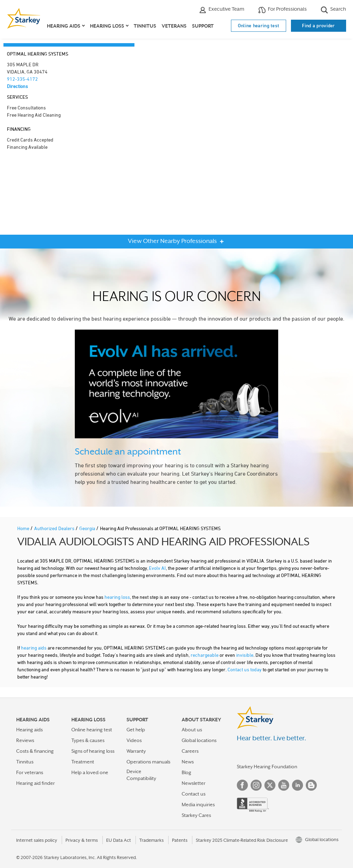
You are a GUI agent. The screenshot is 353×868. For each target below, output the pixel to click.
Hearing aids (29, 730)
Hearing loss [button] (107, 26)
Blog (186, 772)
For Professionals (283, 10)
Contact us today (245, 669)
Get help (136, 730)
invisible (245, 655)
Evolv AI (157, 568)
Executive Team (222, 10)
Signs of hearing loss (93, 751)
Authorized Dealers (55, 528)
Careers (190, 751)
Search (333, 10)
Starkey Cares (196, 815)
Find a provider (319, 26)
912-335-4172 (22, 79)
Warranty (136, 751)
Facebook (242, 785)
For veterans (30, 772)
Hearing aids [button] (64, 26)
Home (24, 528)
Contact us (194, 794)
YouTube (284, 785)
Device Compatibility (141, 775)
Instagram (256, 785)
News (188, 762)
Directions (17, 86)
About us (192, 730)
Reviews (25, 740)
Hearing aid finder (36, 783)
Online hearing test (259, 26)
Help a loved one (90, 772)
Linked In (297, 785)
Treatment (83, 762)
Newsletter (194, 783)
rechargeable (205, 655)
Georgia (88, 528)
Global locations (199, 740)
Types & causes (88, 740)
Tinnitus (145, 26)
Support (203, 26)
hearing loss (117, 597)
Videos (134, 740)
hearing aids (34, 648)
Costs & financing (35, 751)
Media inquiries (198, 804)
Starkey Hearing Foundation (267, 767)
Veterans (174, 26)
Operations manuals (148, 762)
